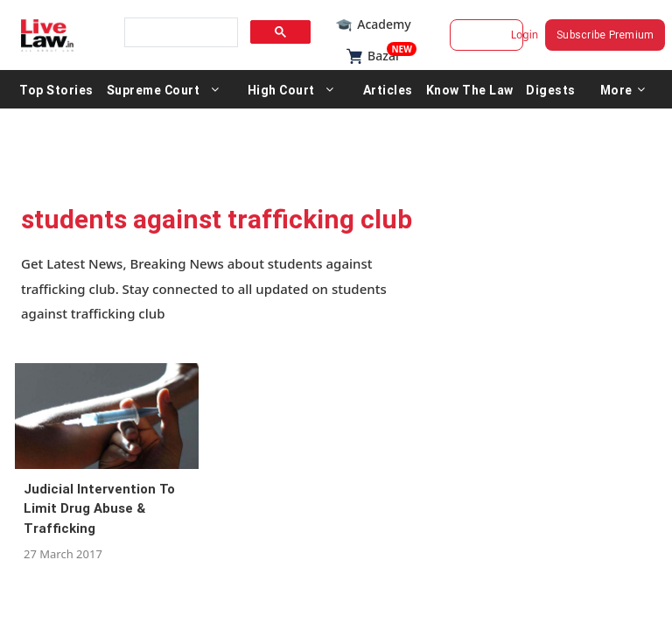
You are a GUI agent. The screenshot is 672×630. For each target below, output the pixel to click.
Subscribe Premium (609, 35)
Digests (551, 89)
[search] (179, 33)
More (623, 89)
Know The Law (470, 89)
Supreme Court (154, 89)
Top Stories (56, 89)
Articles (388, 89)
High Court (281, 89)
